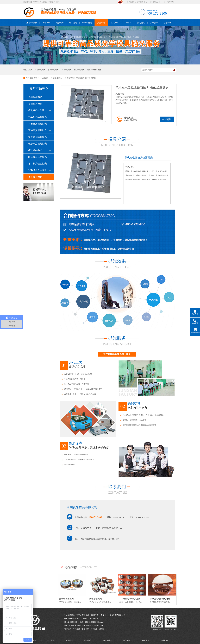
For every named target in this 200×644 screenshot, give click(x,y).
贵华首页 (32, 23)
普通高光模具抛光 (37, 130)
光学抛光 (60, 23)
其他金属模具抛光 (37, 124)
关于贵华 (154, 23)
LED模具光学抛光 (37, 170)
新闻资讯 (141, 23)
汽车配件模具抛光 (37, 117)
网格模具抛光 (40, 70)
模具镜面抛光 (35, 150)
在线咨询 (167, 119)
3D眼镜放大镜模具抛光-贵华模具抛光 (136, 599)
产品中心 (101, 23)
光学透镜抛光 (96, 599)
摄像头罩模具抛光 (94, 70)
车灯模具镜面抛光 (37, 164)
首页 (36, 78)
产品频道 (44, 78)
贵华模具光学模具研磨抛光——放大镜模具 (169, 599)
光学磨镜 (46, 23)
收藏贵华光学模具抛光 (138, 2)
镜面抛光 (73, 23)
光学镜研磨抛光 (66, 599)
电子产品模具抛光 (37, 144)
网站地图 (170, 2)
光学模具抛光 (35, 97)
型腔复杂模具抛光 (37, 137)
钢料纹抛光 (87, 23)
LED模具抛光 (66, 70)
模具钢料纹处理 (36, 110)
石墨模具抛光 (35, 104)
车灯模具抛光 (79, 70)
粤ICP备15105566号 (117, 615)
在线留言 (157, 2)
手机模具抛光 (53, 70)
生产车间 (128, 23)
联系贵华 (167, 23)
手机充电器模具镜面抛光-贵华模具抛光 (80, 78)
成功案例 (114, 23)
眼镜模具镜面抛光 (37, 157)
